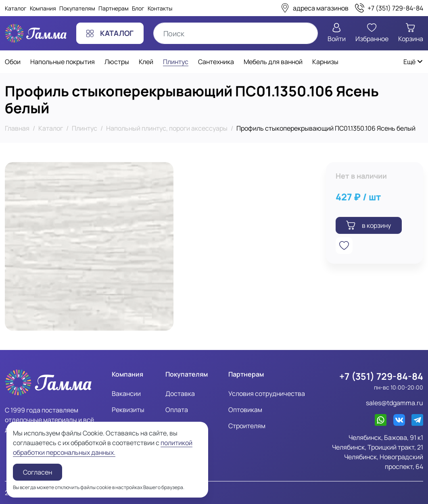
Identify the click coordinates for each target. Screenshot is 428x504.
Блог (138, 8)
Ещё (413, 62)
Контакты (160, 8)
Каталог (16, 8)
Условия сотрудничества (267, 394)
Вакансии (126, 394)
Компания (43, 8)
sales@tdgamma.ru (395, 403)
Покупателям (77, 8)
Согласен (38, 472)
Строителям (247, 426)
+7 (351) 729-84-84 (381, 376)
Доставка (180, 394)
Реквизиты (128, 410)
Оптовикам (245, 410)
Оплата (177, 410)
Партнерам (114, 8)
